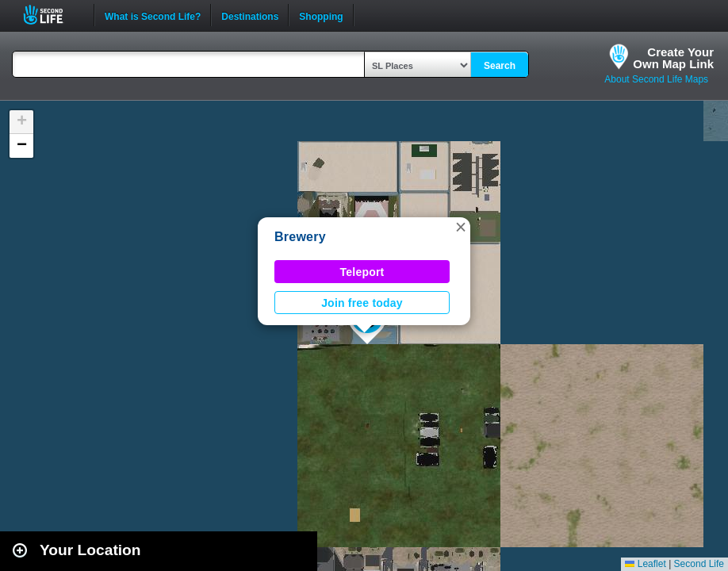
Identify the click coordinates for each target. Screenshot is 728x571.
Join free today (362, 303)
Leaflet (645, 564)
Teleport (362, 272)
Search (500, 66)
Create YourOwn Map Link (673, 58)
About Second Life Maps (656, 79)
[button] (461, 227)
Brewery (300, 237)
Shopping (321, 15)
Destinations (250, 15)
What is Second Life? (153, 15)
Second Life (52, 15)
